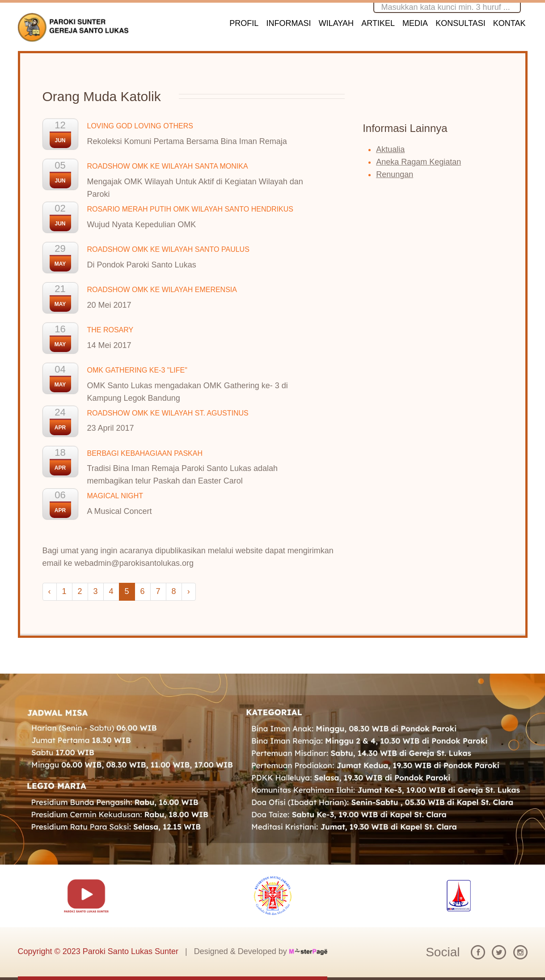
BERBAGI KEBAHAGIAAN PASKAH (145, 453)
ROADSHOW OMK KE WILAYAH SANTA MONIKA (168, 166)
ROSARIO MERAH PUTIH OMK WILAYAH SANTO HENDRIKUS (190, 209)
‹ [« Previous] (50, 591)
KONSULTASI (460, 23)
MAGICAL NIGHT (115, 496)
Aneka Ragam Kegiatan (418, 162)
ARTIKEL (378, 23)
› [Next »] (189, 591)
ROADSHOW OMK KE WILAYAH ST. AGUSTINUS (168, 413)
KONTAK (509, 23)
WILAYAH (336, 23)
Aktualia (390, 149)
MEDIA (415, 23)
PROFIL (244, 23)
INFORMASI (289, 23)
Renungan (395, 174)
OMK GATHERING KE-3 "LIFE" (137, 370)
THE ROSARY (110, 330)
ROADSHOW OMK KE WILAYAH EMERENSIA (162, 290)
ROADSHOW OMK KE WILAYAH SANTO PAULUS (168, 249)
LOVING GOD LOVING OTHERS (140, 126)
